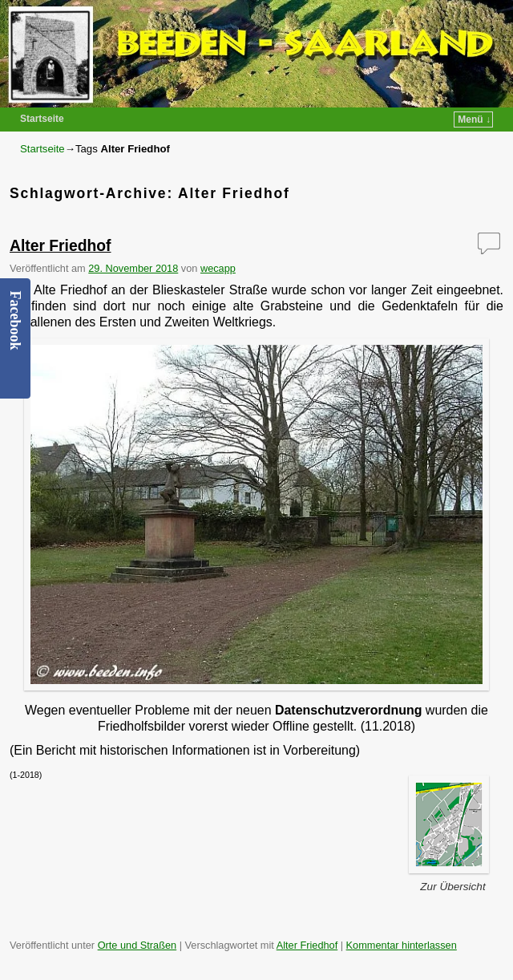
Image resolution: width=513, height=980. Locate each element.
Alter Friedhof (61, 246)
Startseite (42, 119)
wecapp (218, 268)
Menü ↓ (474, 119)
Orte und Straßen (137, 945)
